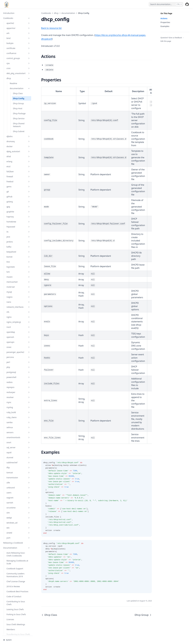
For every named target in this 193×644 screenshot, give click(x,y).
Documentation (17, 535)
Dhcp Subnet (19, 118)
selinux (18, 414)
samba (18, 409)
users (18, 480)
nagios (18, 284)
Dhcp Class (18, 80)
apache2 (18, 10)
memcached (18, 269)
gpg (18, 194)
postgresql (18, 359)
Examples (165, 26)
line (18, 249)
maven (18, 264)
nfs (18, 299)
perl (18, 349)
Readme (13, 70)
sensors (18, 419)
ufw (18, 470)
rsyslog (18, 394)
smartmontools (18, 424)
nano (18, 289)
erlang (18, 148)
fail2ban (18, 158)
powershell (18, 364)
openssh (18, 324)
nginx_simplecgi (18, 309)
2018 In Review (13, 573)
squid (18, 439)
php (18, 354)
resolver (18, 384)
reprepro (18, 374)
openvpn (18, 329)
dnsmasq (18, 128)
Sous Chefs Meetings (16, 611)
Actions (164, 18)
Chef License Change (16, 568)
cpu (18, 50)
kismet (18, 244)
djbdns (18, 123)
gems (18, 174)
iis (18, 219)
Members (11, 616)
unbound (18, 475)
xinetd (18, 520)
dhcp (18, 65)
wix (18, 515)
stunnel (18, 444)
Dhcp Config (19, 85)
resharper (18, 379)
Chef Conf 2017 (13, 626)
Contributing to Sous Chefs (16, 590)
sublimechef (18, 449)
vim (18, 500)
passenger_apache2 (18, 339)
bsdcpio (18, 30)
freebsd (18, 168)
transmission (18, 465)
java (18, 224)
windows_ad (18, 510)
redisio (18, 369)
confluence (18, 40)
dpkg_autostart (18, 138)
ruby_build (18, 399)
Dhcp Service (19, 105)
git (18, 179)
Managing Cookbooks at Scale (17, 549)
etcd (18, 153)
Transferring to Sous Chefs (18, 621)
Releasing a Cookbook (13, 530)
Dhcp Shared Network (19, 112)
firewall (18, 163)
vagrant (18, 485)
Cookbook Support (15, 556)
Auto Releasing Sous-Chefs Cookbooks (16, 541)
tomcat (18, 460)
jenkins (18, 229)
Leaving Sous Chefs (15, 596)
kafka (18, 234)
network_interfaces (18, 294)
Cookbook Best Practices (17, 578)
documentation (20, 75)
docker (18, 133)
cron (18, 55)
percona (18, 344)
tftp (18, 454)
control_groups (18, 45)
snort (18, 429)
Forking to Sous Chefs (16, 601)
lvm (18, 259)
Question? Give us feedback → (172, 38)
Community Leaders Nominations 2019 (15, 562)
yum (18, 525)
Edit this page (166, 41)
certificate (18, 35)
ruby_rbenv (18, 404)
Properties (165, 22)
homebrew (18, 209)
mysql (18, 279)
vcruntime (18, 495)
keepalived (18, 239)
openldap (18, 319)
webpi (18, 505)
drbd (18, 143)
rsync (18, 389)
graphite (18, 199)
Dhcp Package (19, 100)
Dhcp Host (18, 95)
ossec (18, 334)
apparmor (18, 15)
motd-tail (18, 274)
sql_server (18, 434)
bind (18, 25)
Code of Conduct (14, 583)
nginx (18, 304)
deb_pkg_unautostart (18, 60)
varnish (18, 490)
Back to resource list (51, 28)
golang (18, 189)
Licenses (10, 606)
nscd (18, 314)
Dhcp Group (18, 90)
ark (18, 20)
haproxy (18, 204)
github (18, 184)
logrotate (18, 254)
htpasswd (18, 214)
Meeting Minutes (11, 631)
